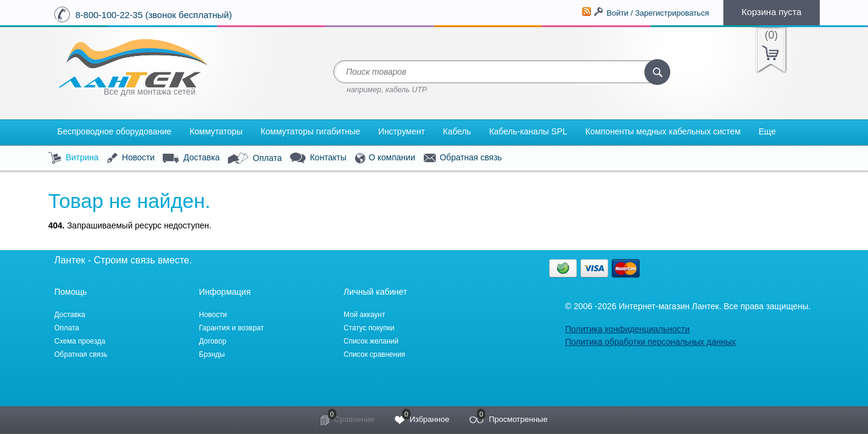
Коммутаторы (216, 131)
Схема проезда (80, 341)
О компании (385, 158)
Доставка (191, 158)
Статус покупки (369, 328)
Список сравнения (374, 354)
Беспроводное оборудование (114, 131)
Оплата (255, 159)
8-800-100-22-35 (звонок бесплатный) (154, 15)
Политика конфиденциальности (627, 329)
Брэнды (212, 354)
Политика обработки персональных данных (650, 342)
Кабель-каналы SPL (528, 131)
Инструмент (402, 131)
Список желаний (371, 341)
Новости (131, 158)
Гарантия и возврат (231, 328)
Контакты (318, 158)
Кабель (457, 131)
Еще (768, 131)
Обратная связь (463, 158)
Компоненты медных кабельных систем (663, 131)
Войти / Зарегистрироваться (658, 13)
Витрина (74, 158)
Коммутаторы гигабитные (310, 131)
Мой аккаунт (364, 315)
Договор (212, 341)
